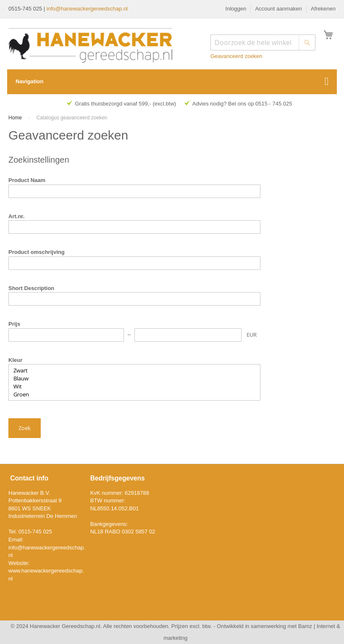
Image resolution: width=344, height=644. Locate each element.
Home (16, 118)
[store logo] (90, 45)
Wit (134, 387)
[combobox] (263, 42)
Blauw (134, 379)
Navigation (29, 81)
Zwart (134, 371)
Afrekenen (323, 9)
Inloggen (236, 9)
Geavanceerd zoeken (236, 56)
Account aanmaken (278, 9)
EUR (252, 335)
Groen (134, 395)
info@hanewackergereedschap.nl (87, 9)
